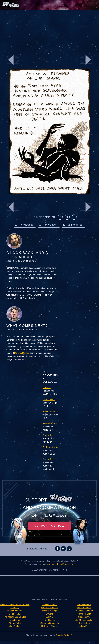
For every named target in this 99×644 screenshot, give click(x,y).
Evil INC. (49, 617)
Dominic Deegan (22, 353)
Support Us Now (49, 526)
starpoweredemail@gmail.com (60, 564)
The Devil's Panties (49, 608)
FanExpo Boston (50, 447)
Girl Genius (49, 620)
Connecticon (48, 435)
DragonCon (48, 459)
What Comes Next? (27, 326)
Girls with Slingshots (49, 623)
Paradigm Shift (84, 611)
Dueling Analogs (49, 611)
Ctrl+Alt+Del (15, 629)
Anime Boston (49, 411)
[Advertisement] (49, 31)
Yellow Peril (84, 623)
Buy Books (23, 225)
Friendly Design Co (64, 638)
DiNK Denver (49, 400)
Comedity (15, 611)
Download (47, 225)
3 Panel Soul (15, 617)
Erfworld (50, 614)
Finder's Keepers (15, 614)
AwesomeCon (49, 423)
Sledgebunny (84, 614)
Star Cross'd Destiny (84, 617)
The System (84, 620)
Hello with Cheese (50, 626)
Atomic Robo (15, 626)
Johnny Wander (49, 629)
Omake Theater (84, 605)
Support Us (72, 225)
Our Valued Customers (84, 608)
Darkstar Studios (49, 605)
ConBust (47, 388)
